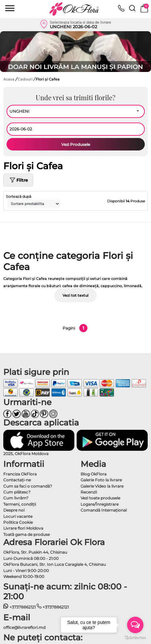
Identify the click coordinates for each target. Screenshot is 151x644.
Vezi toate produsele (100, 498)
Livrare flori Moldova (23, 528)
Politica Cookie (18, 522)
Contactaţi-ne (17, 480)
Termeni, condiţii (20, 504)
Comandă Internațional (104, 510)
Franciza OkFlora (20, 474)
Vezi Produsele (76, 144)
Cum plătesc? (17, 492)
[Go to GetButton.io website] (135, 637)
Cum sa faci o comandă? (28, 486)
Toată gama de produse (27, 534)
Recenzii (89, 492)
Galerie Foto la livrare (101, 480)
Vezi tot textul (75, 295)
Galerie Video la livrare (102, 486)
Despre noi (14, 510)
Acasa (9, 79)
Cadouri (26, 79)
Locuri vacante (18, 516)
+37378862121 (19, 607)
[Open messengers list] (135, 625)
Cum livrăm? (16, 498)
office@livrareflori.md (24, 627)
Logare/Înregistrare (100, 504)
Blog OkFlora (94, 474)
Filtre (18, 180)
